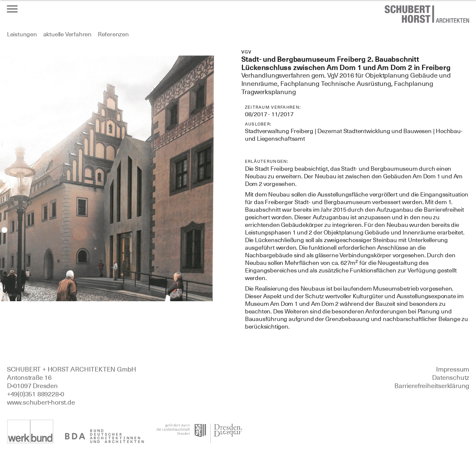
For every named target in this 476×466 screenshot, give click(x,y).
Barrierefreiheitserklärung (432, 386)
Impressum (453, 369)
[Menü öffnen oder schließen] (12, 9)
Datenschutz (451, 377)
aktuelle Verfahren (67, 34)
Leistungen (22, 34)
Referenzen (113, 34)
